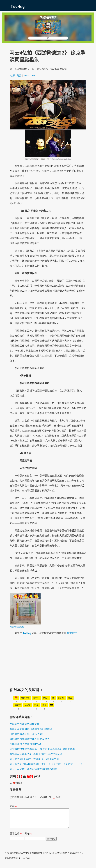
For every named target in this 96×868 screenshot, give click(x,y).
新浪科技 (72, 633)
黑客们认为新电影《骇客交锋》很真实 (31, 729)
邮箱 (28, 838)
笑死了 (18, 705)
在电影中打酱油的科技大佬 (25, 724)
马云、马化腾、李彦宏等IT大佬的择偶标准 (33, 769)
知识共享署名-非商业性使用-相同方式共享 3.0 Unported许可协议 (45, 857)
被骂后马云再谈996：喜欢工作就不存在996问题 (36, 754)
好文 (70, 698)
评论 (13, 807)
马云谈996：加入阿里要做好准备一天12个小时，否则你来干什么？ (46, 764)
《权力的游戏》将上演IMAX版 (27, 734)
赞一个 (36, 698)
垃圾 (44, 705)
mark (28, 705)
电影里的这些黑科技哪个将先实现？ (30, 739)
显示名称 (16, 838)
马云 (19, 76)
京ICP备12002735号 (22, 862)
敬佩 (36, 705)
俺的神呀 (25, 698)
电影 (13, 76)
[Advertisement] (48, 660)
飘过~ (46, 698)
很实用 (61, 698)
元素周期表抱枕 (17, 627)
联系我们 (9, 862)
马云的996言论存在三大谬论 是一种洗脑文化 (34, 759)
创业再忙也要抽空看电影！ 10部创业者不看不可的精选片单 (42, 749)
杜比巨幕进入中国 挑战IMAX (26, 744)
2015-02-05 (29, 76)
